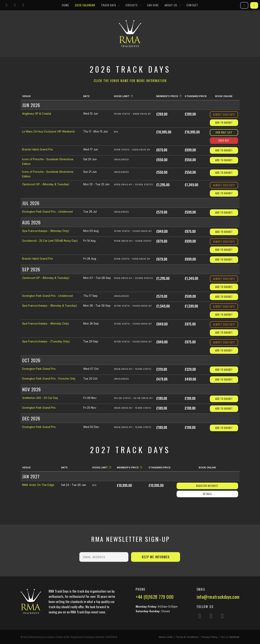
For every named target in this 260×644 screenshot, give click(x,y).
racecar (234, 637)
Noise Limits (166, 637)
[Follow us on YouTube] (23, 5)
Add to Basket (224, 122)
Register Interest (207, 486)
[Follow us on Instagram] (7, 5)
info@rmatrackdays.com (218, 597)
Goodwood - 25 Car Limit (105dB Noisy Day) (50, 241)
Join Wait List (224, 132)
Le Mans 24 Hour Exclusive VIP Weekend (48, 131)
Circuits (132, 5)
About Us (171, 5)
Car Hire (153, 5)
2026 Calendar (85, 5)
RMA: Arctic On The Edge (38, 485)
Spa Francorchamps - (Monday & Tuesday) (50, 306)
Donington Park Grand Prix (39, 369)
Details (207, 494)
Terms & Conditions (187, 637)
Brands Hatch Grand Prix (38, 149)
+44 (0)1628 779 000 (155, 597)
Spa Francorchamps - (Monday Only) (46, 231)
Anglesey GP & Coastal (37, 114)
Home (65, 5)
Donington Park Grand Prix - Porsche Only (49, 379)
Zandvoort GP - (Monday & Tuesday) (46, 184)
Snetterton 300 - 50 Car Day (40, 398)
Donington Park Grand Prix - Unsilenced (47, 212)
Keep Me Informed (156, 557)
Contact (192, 5)
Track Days (109, 5)
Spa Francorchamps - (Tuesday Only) (46, 341)
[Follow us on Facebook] (15, 5)
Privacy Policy (210, 637)
